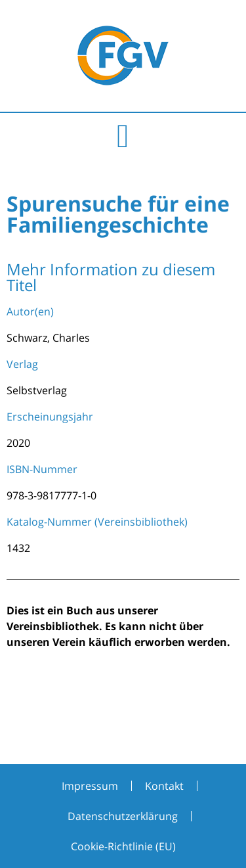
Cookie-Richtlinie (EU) (123, 846)
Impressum (90, 786)
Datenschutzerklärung (123, 816)
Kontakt (164, 786)
